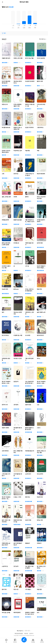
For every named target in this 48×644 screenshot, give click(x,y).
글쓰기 (24, 640)
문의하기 (31, 634)
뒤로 (3, 2)
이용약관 (26, 634)
